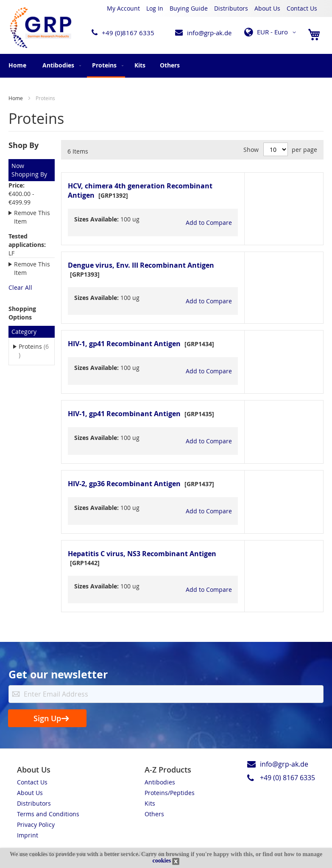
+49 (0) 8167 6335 (287, 778)
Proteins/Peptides (170, 793)
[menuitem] (60, 65)
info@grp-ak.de (209, 33)
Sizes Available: (96, 219)
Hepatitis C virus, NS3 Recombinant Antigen (142, 554)
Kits (150, 803)
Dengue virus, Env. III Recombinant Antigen (141, 265)
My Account (123, 8)
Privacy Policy (36, 825)
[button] (272, 32)
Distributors (231, 8)
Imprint (28, 835)
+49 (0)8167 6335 (128, 33)
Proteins (33, 351)
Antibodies (160, 782)
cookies (162, 861)
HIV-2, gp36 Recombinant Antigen (124, 484)
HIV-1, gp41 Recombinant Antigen (124, 344)
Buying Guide (189, 8)
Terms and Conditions (48, 814)
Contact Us (302, 8)
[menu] (166, 66)
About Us (267, 8)
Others (154, 814)
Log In (155, 8)
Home (17, 65)
